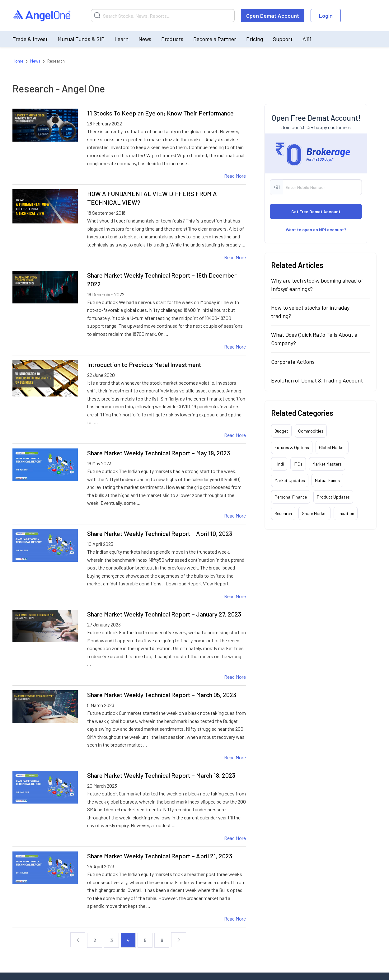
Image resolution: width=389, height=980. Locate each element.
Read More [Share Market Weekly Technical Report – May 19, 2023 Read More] (235, 516)
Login (326, 16)
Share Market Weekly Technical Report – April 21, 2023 (160, 856)
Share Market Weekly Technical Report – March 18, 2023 (161, 775)
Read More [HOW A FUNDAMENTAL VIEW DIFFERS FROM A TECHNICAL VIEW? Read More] (235, 257)
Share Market (314, 513)
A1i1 (307, 39)
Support (283, 39)
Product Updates (333, 497)
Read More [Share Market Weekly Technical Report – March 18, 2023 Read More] (235, 838)
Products (172, 39)
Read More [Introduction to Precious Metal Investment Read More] (235, 435)
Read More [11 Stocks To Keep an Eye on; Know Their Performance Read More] (235, 176)
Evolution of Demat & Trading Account (317, 380)
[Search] (163, 16)
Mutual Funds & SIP (81, 39)
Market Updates (290, 480)
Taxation (346, 513)
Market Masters (327, 464)
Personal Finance (291, 497)
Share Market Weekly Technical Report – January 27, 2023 (164, 614)
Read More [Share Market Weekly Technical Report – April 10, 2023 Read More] (235, 596)
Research (283, 513)
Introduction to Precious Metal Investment (144, 364)
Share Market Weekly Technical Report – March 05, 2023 (162, 695)
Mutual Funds (327, 480)
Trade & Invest (30, 39)
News (145, 39)
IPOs (298, 464)
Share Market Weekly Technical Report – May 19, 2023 (159, 453)
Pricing (255, 39)
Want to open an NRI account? (316, 230)
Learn (122, 39)
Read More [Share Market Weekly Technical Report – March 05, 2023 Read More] (235, 757)
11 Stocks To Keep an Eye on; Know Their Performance (160, 113)
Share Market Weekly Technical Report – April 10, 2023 (160, 533)
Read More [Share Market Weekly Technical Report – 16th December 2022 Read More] (235, 347)
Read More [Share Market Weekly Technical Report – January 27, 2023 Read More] (235, 677)
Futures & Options (292, 447)
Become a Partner (215, 39)
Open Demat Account (273, 16)
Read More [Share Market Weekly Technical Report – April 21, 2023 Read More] (235, 919)
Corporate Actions (293, 362)
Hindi (279, 464)
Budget (281, 431)
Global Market (332, 447)
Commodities (311, 431)
